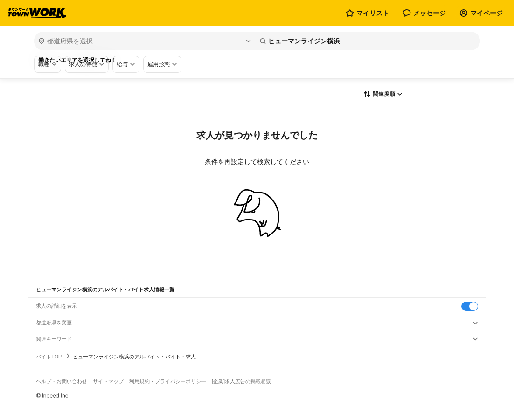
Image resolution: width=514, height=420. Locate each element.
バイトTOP (49, 357)
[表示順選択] (383, 95)
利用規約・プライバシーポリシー (168, 381)
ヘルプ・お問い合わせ (62, 381)
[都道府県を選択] (144, 41)
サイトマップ (108, 381)
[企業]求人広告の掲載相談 (241, 381)
